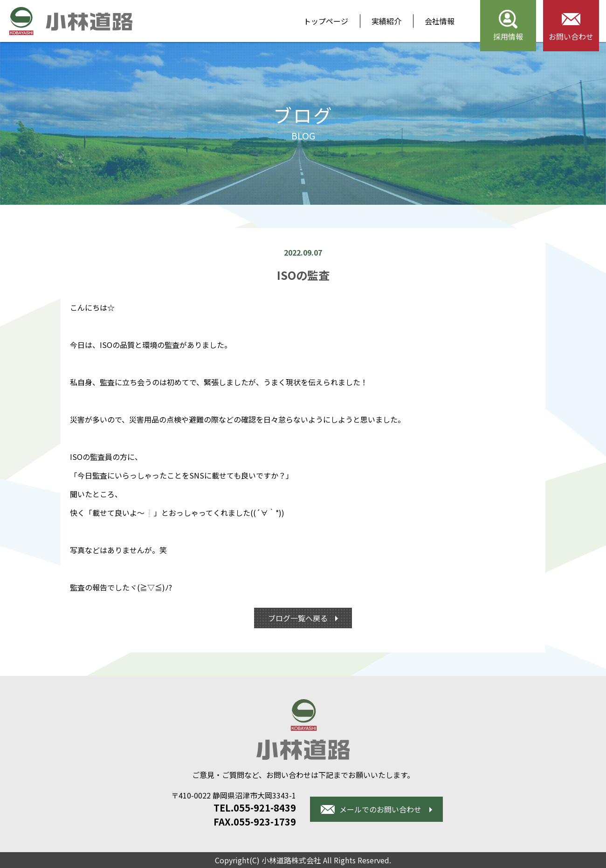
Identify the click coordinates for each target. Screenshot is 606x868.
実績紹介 (386, 21)
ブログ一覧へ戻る (299, 618)
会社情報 (440, 21)
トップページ (326, 21)
